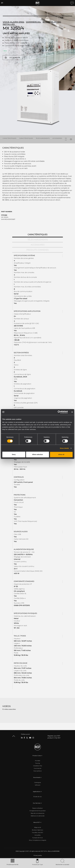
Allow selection (37, 454)
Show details (64, 448)
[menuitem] (38, 855)
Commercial (37, 768)
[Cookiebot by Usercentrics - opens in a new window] (59, 412)
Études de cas (37, 797)
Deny (14, 454)
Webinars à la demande (38, 816)
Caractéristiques (9, 138)
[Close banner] (72, 412)
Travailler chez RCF (38, 833)
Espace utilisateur (38, 808)
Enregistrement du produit (38, 811)
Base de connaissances (38, 813)
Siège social (37, 827)
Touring (38, 763)
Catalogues (38, 782)
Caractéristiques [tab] (37, 235)
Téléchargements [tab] (38, 240)
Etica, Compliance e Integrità (38, 840)
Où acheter (15, 58)
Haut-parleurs (38, 771)
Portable (38, 761)
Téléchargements (43, 138)
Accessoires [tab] (38, 245)
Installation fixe (38, 766)
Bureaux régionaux (37, 830)
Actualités (38, 835)
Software (38, 785)
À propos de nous (38, 838)
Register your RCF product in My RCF (54, 737)
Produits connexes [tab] (37, 250)
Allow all (61, 454)
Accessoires (57, 138)
